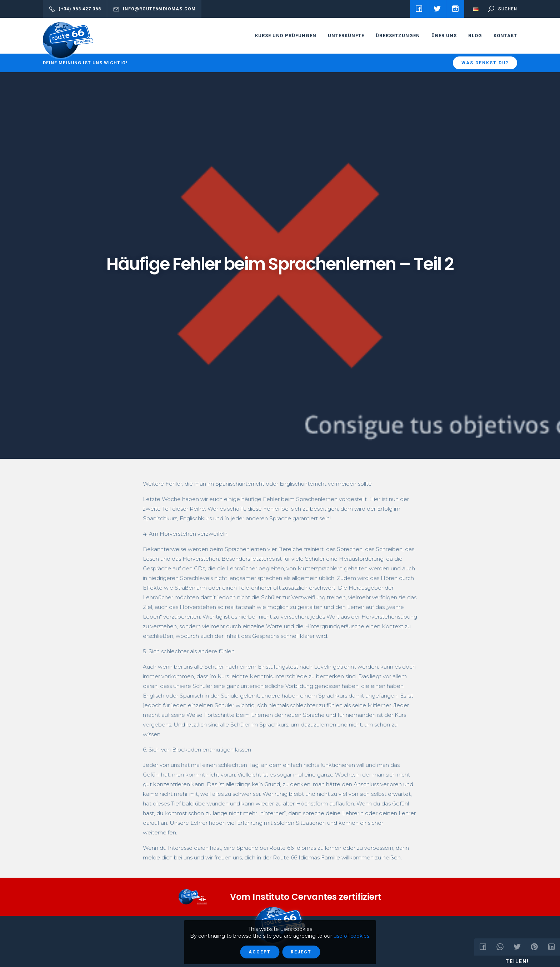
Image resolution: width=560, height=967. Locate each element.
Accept (260, 952)
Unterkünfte (346, 36)
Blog (475, 36)
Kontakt (505, 36)
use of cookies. (352, 936)
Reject (301, 952)
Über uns (444, 36)
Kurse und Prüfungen (286, 36)
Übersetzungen (398, 36)
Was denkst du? (485, 63)
